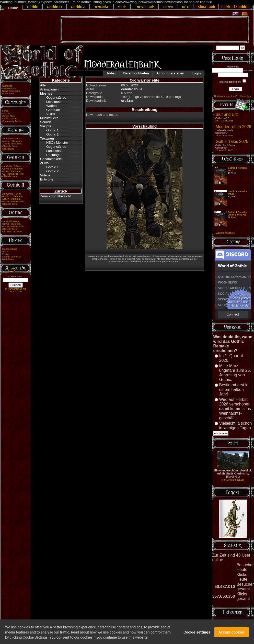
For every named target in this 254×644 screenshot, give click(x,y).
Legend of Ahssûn (12, 257)
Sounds (46, 122)
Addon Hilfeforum (11, 171)
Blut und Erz (227, 114)
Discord (6, 114)
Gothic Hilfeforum (11, 224)
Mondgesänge (10, 249)
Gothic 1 (52, 130)
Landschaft (54, 151)
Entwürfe (47, 179)
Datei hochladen (136, 73)
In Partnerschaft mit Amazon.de (16, 290)
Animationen (49, 89)
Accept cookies (232, 635)
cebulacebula (132, 89)
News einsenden (11, 91)
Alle (43, 85)
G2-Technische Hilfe (13, 201)
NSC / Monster (57, 143)
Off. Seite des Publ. (13, 232)
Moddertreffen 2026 (233, 127)
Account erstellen (170, 73)
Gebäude (53, 110)
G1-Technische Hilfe (13, 227)
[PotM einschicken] (233, 480)
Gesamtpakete (51, 159)
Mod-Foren (8, 259)
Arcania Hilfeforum (12, 141)
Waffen (51, 106)
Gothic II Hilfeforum (13, 196)
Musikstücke (49, 118)
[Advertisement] (155, 30)
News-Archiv (9, 88)
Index (112, 73)
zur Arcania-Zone (11, 139)
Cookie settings (197, 635)
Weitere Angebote (225, 233)
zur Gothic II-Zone (12, 194)
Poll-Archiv (8, 94)
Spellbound (8, 149)
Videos (45, 175)
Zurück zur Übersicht (55, 196)
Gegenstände (56, 98)
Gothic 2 (52, 134)
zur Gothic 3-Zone (12, 166)
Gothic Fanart (10, 119)
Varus (5, 252)
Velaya (6, 254)
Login (196, 73)
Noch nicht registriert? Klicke (233, 96)
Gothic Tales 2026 (232, 142)
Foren (5, 111)
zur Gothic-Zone (11, 221)
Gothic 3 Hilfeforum (13, 169)
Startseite (7, 86)
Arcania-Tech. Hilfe (12, 144)
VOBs (51, 114)
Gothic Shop (9, 116)
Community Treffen (12, 121)
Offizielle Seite (10, 146)
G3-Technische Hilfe (13, 174)
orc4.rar (127, 101)
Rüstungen (54, 155)
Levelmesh (54, 102)
